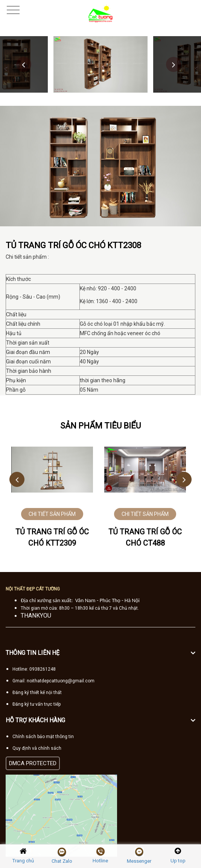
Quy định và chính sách (37, 748)
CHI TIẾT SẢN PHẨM (52, 514)
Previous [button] (24, 64)
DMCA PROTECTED (33, 763)
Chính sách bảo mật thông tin (43, 737)
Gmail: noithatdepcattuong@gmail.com (53, 681)
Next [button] (174, 64)
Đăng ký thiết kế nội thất (37, 693)
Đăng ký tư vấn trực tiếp (37, 704)
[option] (100, 64)
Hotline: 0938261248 (34, 669)
